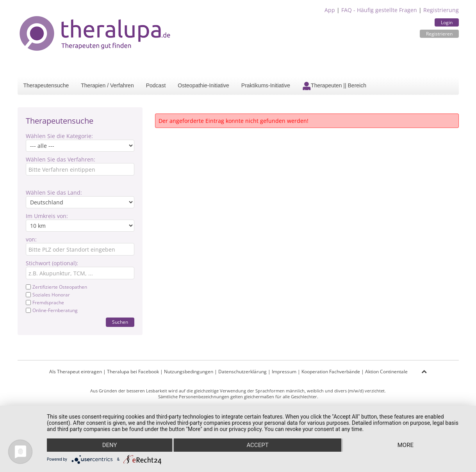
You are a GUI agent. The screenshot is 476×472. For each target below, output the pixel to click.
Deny (110, 445)
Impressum (284, 372)
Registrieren (439, 34)
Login (447, 22)
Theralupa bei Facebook (133, 372)
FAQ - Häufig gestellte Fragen (379, 10)
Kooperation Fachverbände (331, 372)
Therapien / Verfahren (107, 85)
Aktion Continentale (386, 372)
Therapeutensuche (46, 85)
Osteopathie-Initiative (203, 85)
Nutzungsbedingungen (189, 372)
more (406, 445)
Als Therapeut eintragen (76, 372)
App (330, 10)
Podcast (156, 85)
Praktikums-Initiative (266, 85)
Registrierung (441, 10)
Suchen (120, 322)
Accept (257, 445)
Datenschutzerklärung (242, 372)
